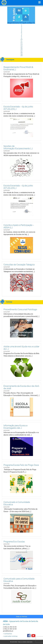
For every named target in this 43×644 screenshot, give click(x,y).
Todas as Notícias (22, 617)
